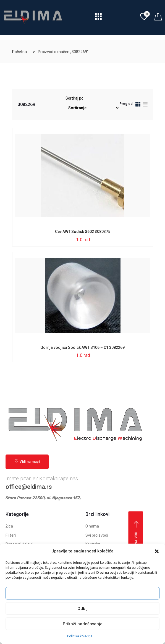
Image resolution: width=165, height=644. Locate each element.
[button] (157, 551)
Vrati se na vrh (136, 541)
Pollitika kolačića (80, 636)
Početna (19, 52)
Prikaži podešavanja (83, 624)
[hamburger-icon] (98, 18)
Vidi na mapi (27, 461)
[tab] (138, 105)
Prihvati (83, 593)
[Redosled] (92, 108)
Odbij (82, 609)
